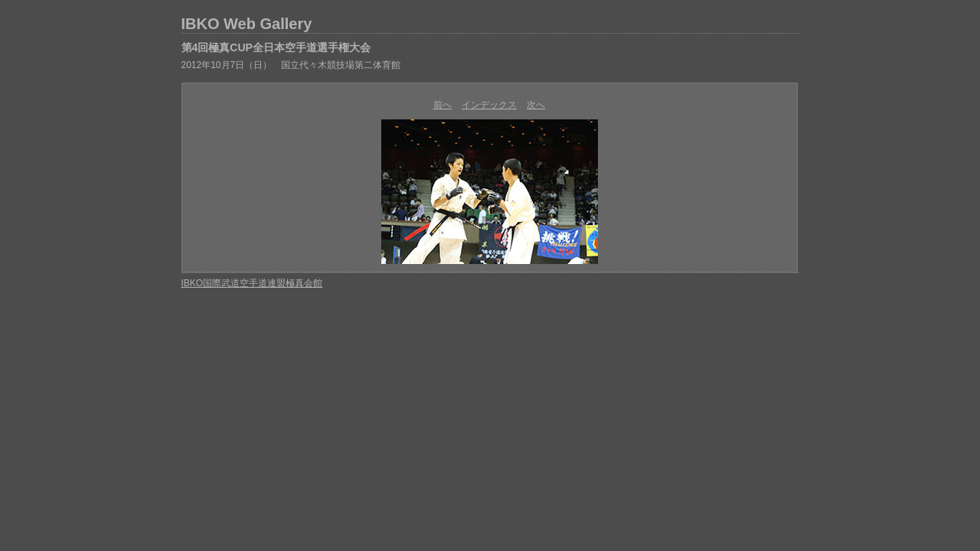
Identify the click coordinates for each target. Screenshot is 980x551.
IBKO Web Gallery (247, 24)
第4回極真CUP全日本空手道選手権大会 (276, 47)
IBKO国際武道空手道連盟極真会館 (252, 283)
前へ (443, 105)
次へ (536, 105)
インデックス (489, 105)
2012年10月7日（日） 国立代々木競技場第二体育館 (291, 65)
